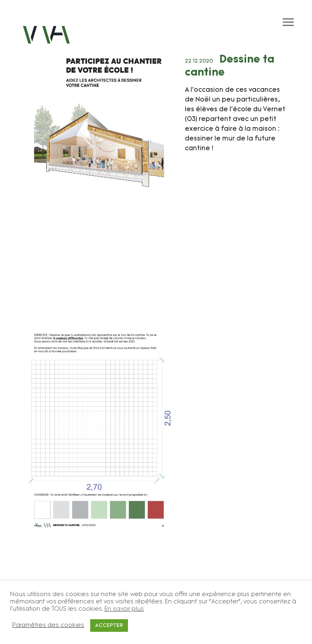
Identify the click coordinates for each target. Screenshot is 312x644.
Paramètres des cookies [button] (48, 626)
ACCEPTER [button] (109, 626)
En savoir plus (124, 609)
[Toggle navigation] (156, 13)
